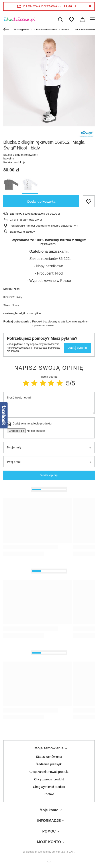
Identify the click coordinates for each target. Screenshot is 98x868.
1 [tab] (45, 119)
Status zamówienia (49, 757)
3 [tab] (53, 119)
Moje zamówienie (49, 748)
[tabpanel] (49, 81)
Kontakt (49, 794)
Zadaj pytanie (78, 348)
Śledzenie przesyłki (49, 764)
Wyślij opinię (49, 475)
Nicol (17, 289)
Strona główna (21, 29)
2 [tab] (49, 119)
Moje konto (49, 810)
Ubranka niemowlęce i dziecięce (52, 29)
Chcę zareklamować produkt (49, 772)
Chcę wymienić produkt (49, 787)
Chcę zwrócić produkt (49, 779)
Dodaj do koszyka (41, 201)
